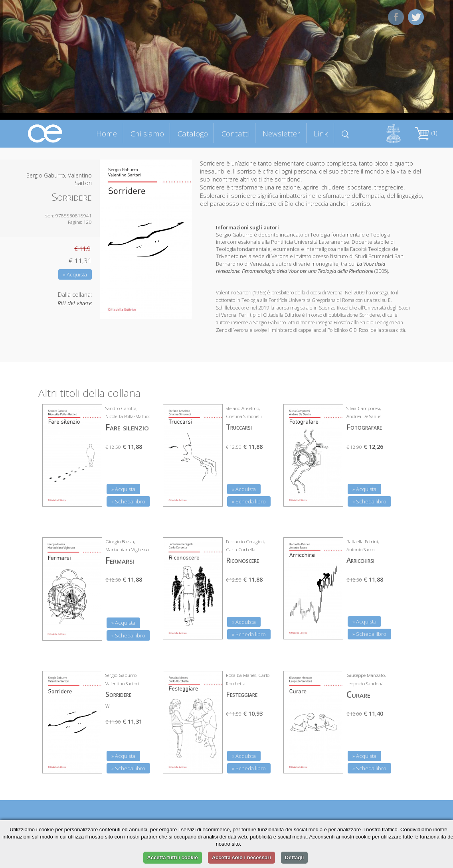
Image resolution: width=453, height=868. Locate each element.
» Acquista (75, 274)
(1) (426, 133)
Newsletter (281, 133)
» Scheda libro (128, 501)
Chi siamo (147, 133)
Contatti (235, 133)
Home (107, 133)
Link (321, 133)
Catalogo (193, 133)
